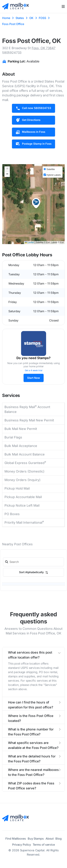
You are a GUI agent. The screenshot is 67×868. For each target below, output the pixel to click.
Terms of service (44, 845)
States (20, 18)
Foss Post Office (13, 24)
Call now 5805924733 (33, 108)
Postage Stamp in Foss (33, 144)
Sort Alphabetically (34, 572)
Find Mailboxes (16, 839)
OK (31, 18)
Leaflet (29, 242)
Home (6, 18)
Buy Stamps (36, 839)
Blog (59, 839)
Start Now (34, 378)
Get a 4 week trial (34, 370)
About (50, 839)
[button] (36, 203)
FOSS (42, 18)
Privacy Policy (22, 845)
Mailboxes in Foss (30, 132)
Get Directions (28, 120)
